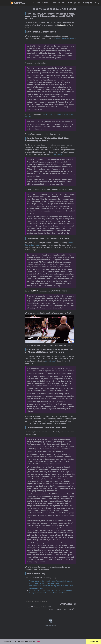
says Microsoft (51, 361)
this (66, 432)
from (56, 154)
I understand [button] (94, 641)
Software (45, 3)
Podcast (37, 3)
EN (95, 3)
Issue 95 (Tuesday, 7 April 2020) (38, 607)
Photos (53, 3)
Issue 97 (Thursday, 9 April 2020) (63, 609)
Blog (30, 3)
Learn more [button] (40, 641)
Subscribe (62, 3)
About (70, 3)
